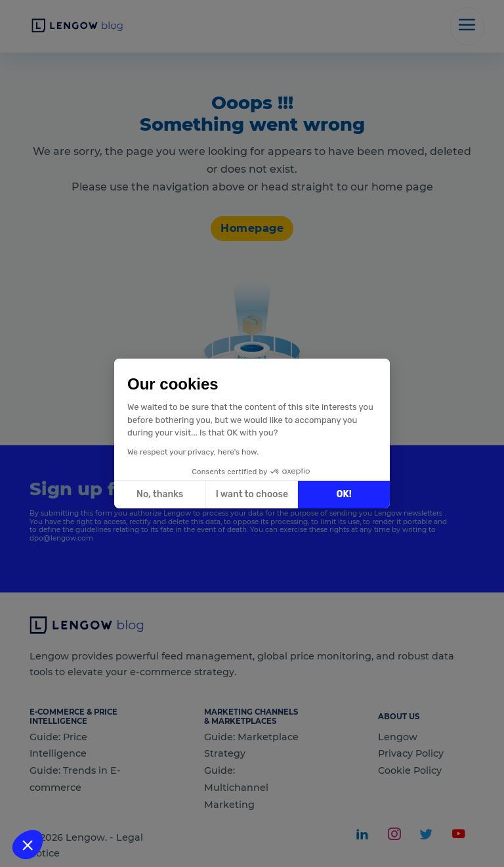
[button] (28, 845)
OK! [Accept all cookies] (344, 494)
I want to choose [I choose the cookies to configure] (252, 494)
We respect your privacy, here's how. (193, 452)
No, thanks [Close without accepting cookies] (160, 494)
